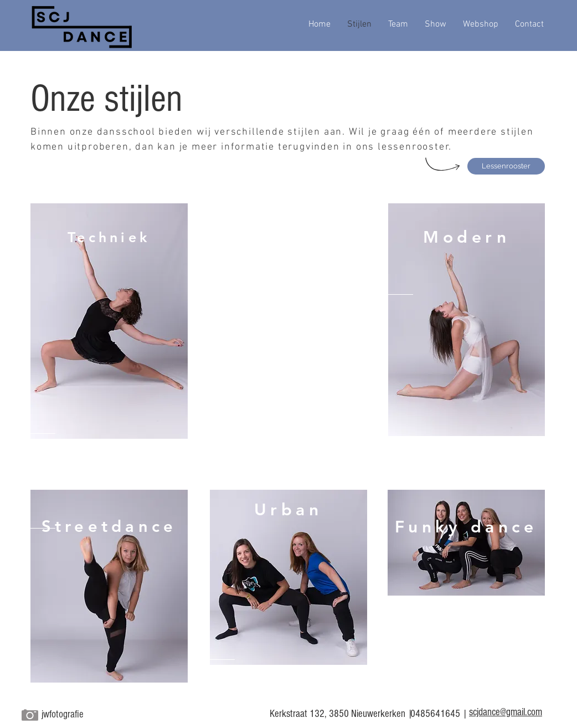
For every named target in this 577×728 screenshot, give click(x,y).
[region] (109, 321)
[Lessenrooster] (506, 166)
